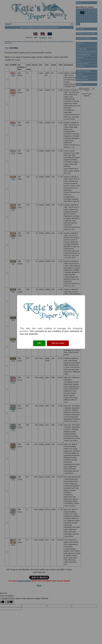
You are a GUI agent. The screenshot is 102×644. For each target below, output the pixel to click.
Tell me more (58, 343)
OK (39, 343)
